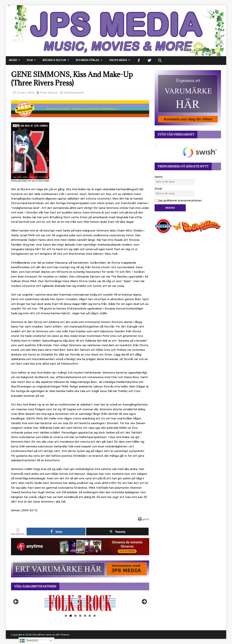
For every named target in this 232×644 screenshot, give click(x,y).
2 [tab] (71, 616)
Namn (159, 177)
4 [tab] (80, 616)
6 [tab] (90, 616)
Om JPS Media (118, 60)
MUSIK (13, 60)
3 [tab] (75, 616)
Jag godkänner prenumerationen (178, 200)
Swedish (29, 641)
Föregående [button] (16, 602)
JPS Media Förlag (88, 60)
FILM (30, 60)
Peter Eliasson (49, 93)
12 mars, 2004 (25, 93)
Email (158, 189)
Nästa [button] (144, 602)
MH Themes (63, 635)
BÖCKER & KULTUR (54, 60)
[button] (160, 61)
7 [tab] (95, 616)
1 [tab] (66, 616)
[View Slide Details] (80, 603)
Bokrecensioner (74, 93)
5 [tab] (85, 616)
